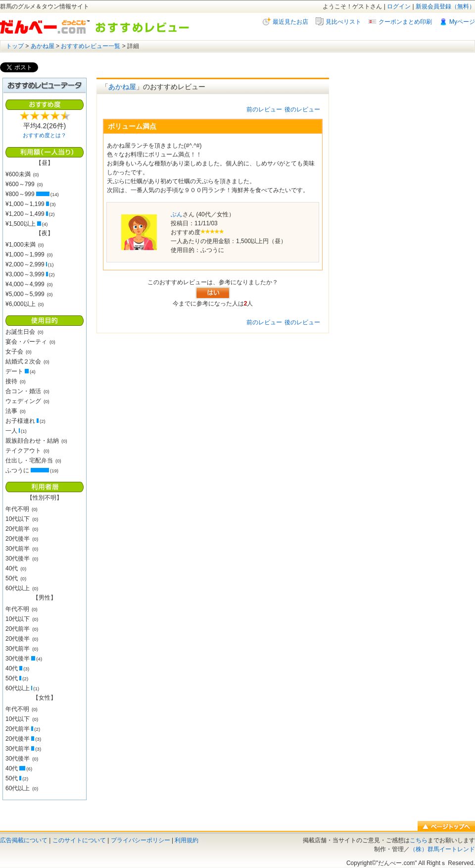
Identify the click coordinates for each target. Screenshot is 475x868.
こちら (419, 840)
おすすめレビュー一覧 (91, 46)
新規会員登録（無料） (445, 6)
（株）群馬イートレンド (442, 849)
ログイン (399, 6)
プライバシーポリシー (141, 840)
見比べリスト (343, 22)
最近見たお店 (290, 22)
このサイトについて (79, 840)
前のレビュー (264, 109)
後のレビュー (302, 109)
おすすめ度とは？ (45, 135)
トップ (15, 46)
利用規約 (187, 840)
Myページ (462, 22)
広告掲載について (24, 840)
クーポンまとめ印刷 (405, 22)
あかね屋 (43, 46)
